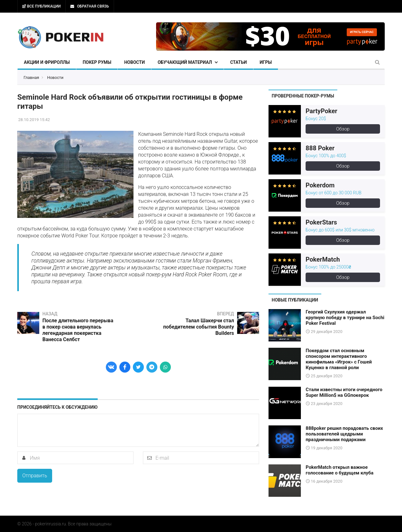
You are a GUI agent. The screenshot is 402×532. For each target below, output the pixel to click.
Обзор (343, 129)
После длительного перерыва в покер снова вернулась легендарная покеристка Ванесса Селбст (78, 330)
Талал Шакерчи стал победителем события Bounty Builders (198, 327)
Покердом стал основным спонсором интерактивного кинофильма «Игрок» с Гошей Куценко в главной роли (339, 359)
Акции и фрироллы (47, 62)
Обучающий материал (185, 62)
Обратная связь (90, 6)
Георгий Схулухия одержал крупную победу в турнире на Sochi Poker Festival (345, 318)
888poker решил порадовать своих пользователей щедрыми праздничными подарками (344, 434)
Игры (266, 62)
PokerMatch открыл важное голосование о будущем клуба (340, 470)
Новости (134, 62)
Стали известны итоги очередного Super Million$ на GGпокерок (344, 392)
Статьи (239, 62)
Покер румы (97, 62)
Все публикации (41, 6)
